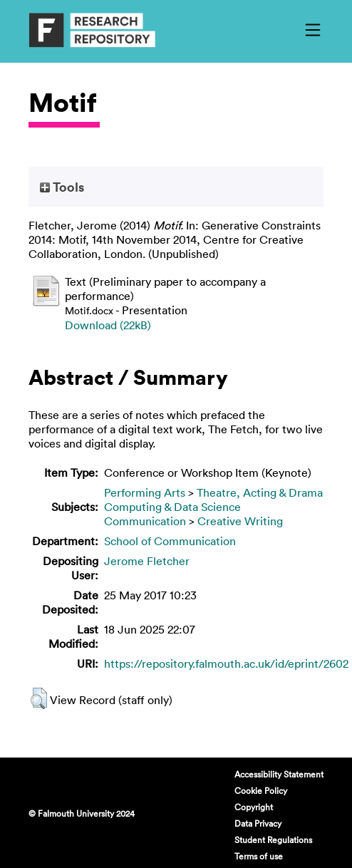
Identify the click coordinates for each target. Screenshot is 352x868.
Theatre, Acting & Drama (260, 492)
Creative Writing (240, 521)
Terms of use (259, 856)
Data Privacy (258, 823)
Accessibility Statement (279, 774)
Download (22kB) (108, 325)
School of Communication (170, 541)
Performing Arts (145, 492)
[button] (39, 698)
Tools (62, 187)
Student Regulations (273, 839)
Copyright (254, 807)
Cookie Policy (261, 790)
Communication (145, 521)
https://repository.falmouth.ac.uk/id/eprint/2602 (226, 663)
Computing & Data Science (172, 507)
